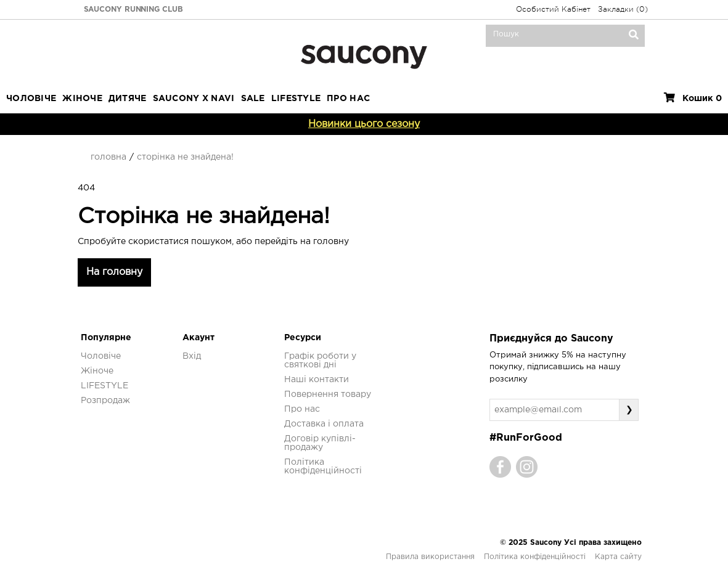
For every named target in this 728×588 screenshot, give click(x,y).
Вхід (192, 356)
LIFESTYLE (296, 99)
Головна (108, 157)
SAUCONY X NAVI (194, 99)
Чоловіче (31, 99)
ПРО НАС (348, 99)
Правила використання (430, 557)
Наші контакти (317, 380)
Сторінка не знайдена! (185, 157)
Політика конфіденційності (535, 557)
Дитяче (128, 99)
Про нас (302, 409)
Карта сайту (618, 557)
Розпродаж (105, 401)
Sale (253, 99)
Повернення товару (328, 394)
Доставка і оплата (324, 424)
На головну (114, 272)
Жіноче (82, 99)
